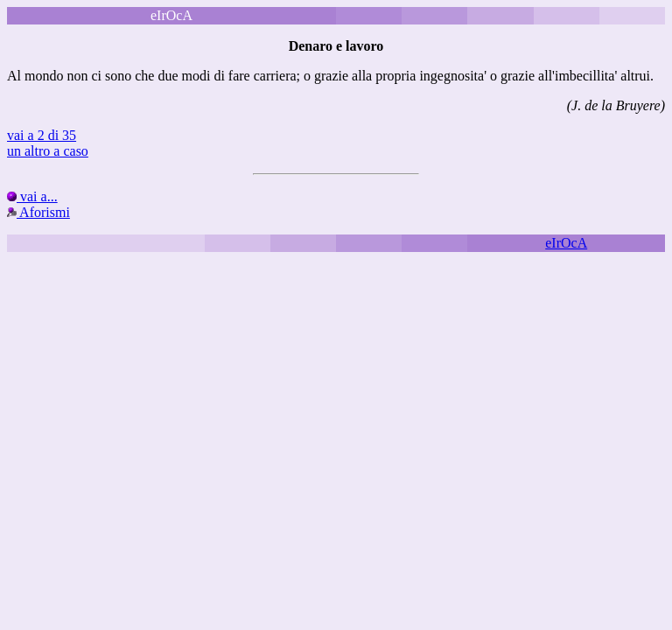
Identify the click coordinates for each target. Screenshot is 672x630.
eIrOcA (566, 243)
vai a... (32, 196)
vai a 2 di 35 (42, 135)
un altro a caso (48, 151)
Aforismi (38, 212)
